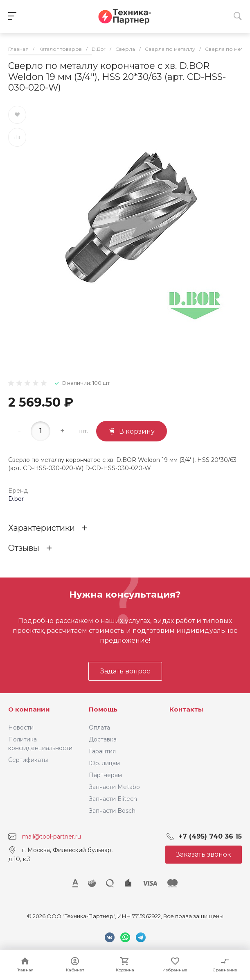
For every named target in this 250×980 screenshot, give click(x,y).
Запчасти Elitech (113, 799)
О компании (29, 709)
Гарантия (102, 751)
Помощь (103, 709)
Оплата (99, 728)
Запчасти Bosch (112, 811)
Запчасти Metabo (114, 787)
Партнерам (105, 775)
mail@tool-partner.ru (52, 837)
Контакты (186, 709)
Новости (21, 728)
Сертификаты (28, 760)
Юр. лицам (104, 763)
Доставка (103, 739)
